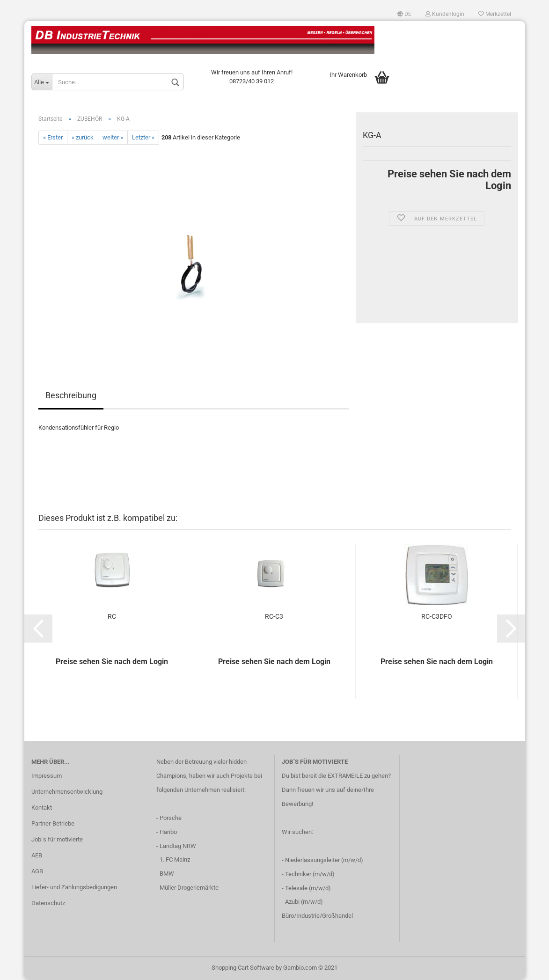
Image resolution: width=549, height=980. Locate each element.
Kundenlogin (445, 14)
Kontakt (42, 808)
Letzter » (143, 137)
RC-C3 (274, 616)
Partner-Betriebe (53, 823)
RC (112, 616)
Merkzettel (495, 14)
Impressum (47, 776)
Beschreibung (71, 395)
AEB (37, 855)
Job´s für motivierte (57, 839)
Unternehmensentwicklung (67, 792)
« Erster (53, 137)
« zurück (83, 137)
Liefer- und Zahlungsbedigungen (74, 887)
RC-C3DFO (437, 616)
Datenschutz (48, 903)
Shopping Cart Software (243, 968)
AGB (37, 871)
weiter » (113, 137)
